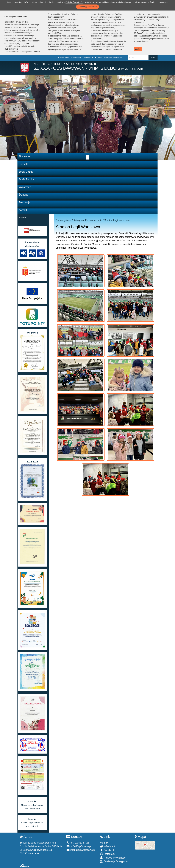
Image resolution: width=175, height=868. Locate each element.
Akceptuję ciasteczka (87, 7)
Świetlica (23, 195)
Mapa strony (76, 58)
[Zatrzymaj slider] (88, 157)
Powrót (23, 218)
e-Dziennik (107, 846)
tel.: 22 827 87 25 (78, 843)
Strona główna (64, 58)
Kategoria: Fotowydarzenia (88, 220)
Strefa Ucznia (26, 172)
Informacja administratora (113, 58)
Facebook (107, 850)
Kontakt (23, 210)
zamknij (138, 49)
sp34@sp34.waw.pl (79, 846)
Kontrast (98, 58)
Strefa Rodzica (27, 179)
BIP (104, 843)
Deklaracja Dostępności (114, 862)
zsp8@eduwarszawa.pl (81, 850)
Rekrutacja (24, 202)
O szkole (23, 164)
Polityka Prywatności (113, 858)
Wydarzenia (25, 187)
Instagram (107, 854)
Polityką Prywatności (74, 2)
